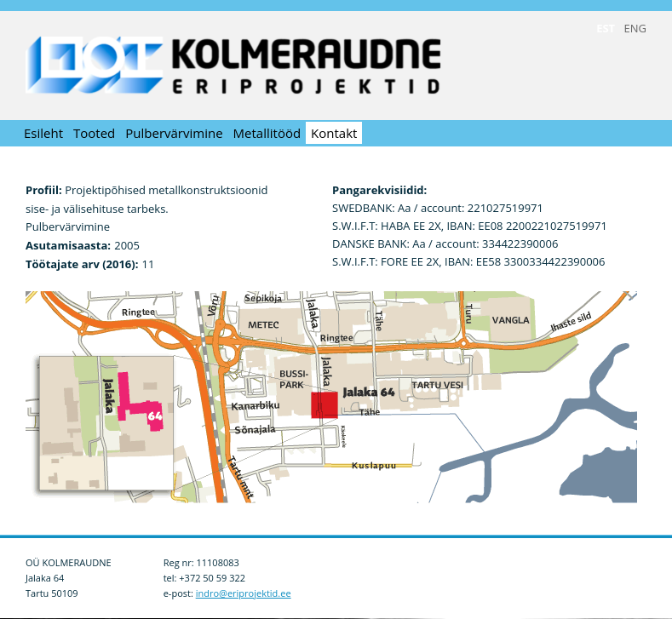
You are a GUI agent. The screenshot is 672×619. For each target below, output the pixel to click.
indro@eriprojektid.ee (244, 593)
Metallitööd (267, 133)
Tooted (94, 133)
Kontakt (334, 133)
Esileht (43, 133)
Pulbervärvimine (174, 133)
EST (606, 28)
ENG (635, 28)
